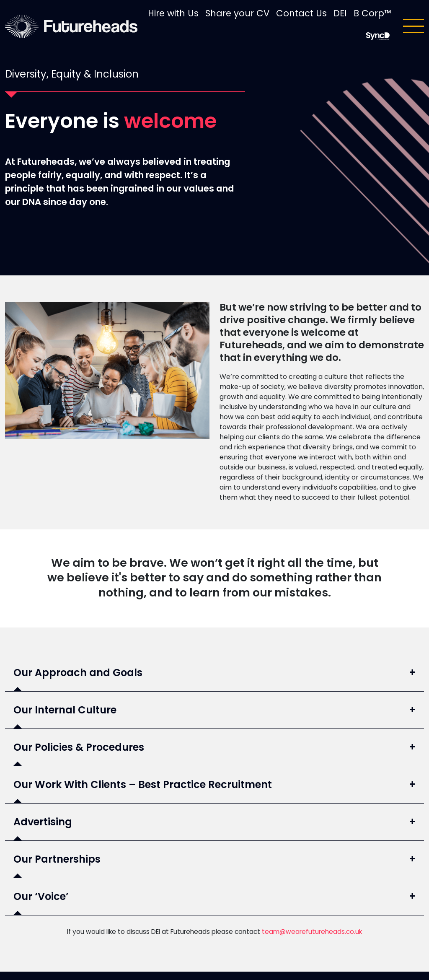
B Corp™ (372, 13)
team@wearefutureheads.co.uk (312, 932)
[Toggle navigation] (413, 26)
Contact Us (301, 13)
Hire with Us (173, 13)
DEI (340, 13)
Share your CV (237, 13)
